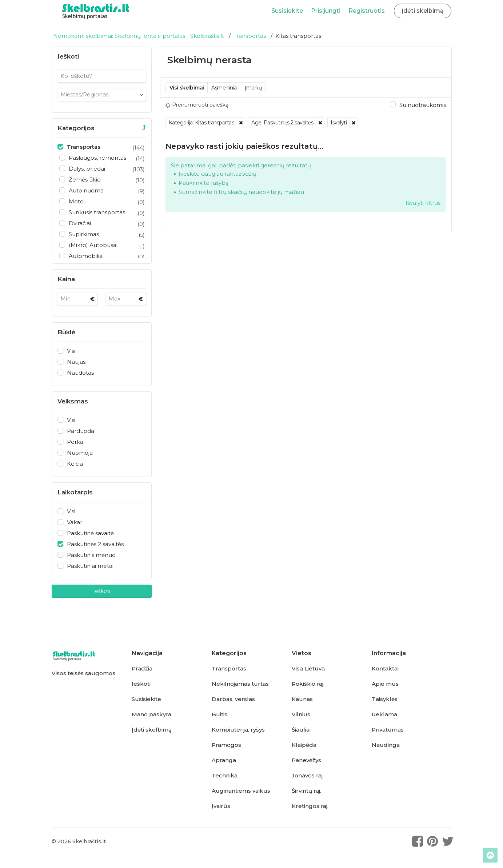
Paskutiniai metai (90, 566)
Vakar (75, 522)
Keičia (75, 464)
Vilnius (301, 714)
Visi (71, 351)
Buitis (219, 714)
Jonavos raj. (308, 776)
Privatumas (388, 730)
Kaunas (302, 699)
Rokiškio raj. (308, 684)
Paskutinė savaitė (90, 533)
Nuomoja (80, 453)
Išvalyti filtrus (423, 203)
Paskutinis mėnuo (91, 555)
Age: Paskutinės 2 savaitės (282, 123)
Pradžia (142, 669)
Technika (225, 776)
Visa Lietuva (308, 669)
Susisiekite (287, 11)
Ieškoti (102, 591)
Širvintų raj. (306, 791)
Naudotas (80, 373)
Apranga (224, 760)
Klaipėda (304, 745)
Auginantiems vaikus (241, 791)
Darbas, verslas (233, 699)
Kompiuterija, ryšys (238, 730)
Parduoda (81, 431)
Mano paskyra (151, 714)
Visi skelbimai (187, 88)
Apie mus (385, 684)
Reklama (384, 714)
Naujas (76, 362)
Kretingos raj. (310, 806)
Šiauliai (301, 730)
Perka (75, 442)
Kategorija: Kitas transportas (201, 123)
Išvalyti (339, 123)
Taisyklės (385, 699)
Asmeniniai (224, 88)
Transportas (229, 669)
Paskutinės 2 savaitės (95, 544)
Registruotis (367, 11)
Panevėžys (306, 760)
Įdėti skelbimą (152, 730)
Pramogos (226, 745)
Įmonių (253, 88)
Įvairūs (221, 806)
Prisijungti (326, 11)
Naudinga (386, 745)
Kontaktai (385, 669)
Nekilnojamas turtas (240, 684)
